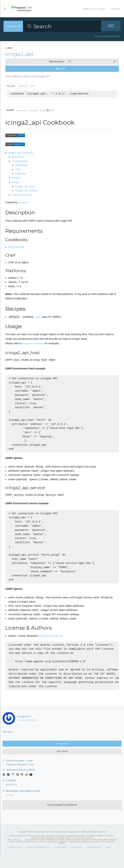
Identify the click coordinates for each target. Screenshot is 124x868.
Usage (15, 182)
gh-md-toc (23, 203)
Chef (18, 170)
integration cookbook (33, 343)
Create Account (94, 9)
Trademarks (16, 852)
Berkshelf (23, 86)
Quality (47, 111)
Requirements (19, 161)
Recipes (16, 178)
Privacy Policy (61, 860)
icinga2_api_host (25, 187)
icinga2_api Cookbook (21, 153)
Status (108, 860)
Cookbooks (21, 166)
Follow (63, 69)
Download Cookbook (62, 818)
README (10, 110)
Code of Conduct (15, 860)
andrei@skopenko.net (51, 649)
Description (18, 157)
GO (111, 26)
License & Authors (22, 195)
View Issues (62, 764)
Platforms (20, 174)
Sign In (115, 9)
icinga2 (38, 317)
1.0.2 (60, 62)
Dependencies (22, 111)
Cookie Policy (77, 860)
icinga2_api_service (26, 191)
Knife (33, 86)
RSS (9, 48)
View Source (62, 757)
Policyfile (11, 86)
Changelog (33, 111)
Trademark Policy (94, 860)
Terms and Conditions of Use (39, 860)
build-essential (16, 247)
